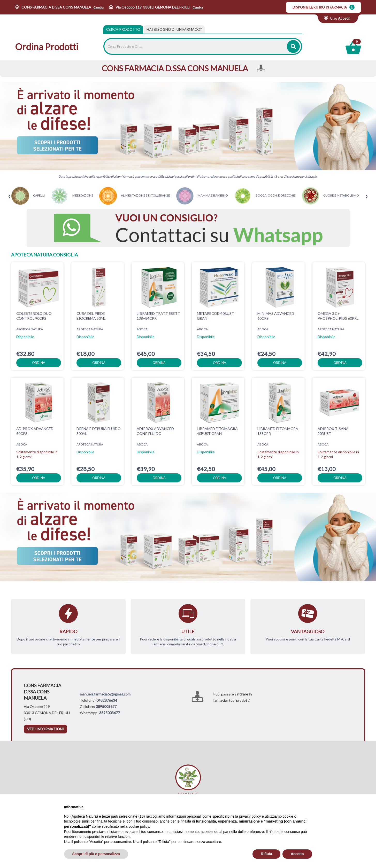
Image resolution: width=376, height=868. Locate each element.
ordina (39, 363)
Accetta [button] (297, 854)
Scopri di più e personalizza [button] (96, 854)
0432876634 (107, 700)
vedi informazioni (45, 729)
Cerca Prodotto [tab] (123, 29)
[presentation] (9, 197)
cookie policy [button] (139, 826)
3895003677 (106, 706)
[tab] (174, 29)
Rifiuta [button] (266, 854)
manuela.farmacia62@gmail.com (105, 694)
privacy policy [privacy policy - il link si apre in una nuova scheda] (250, 816)
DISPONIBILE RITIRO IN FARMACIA (320, 7)
